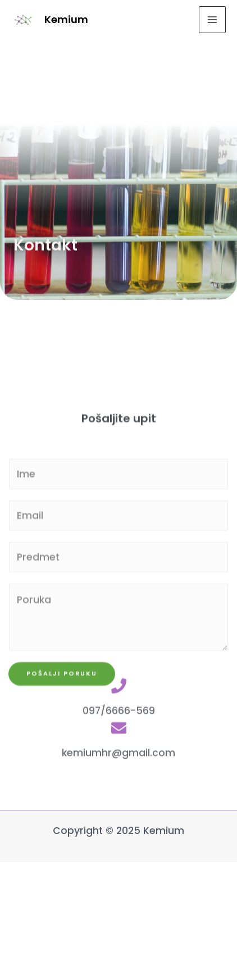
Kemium (66, 19)
